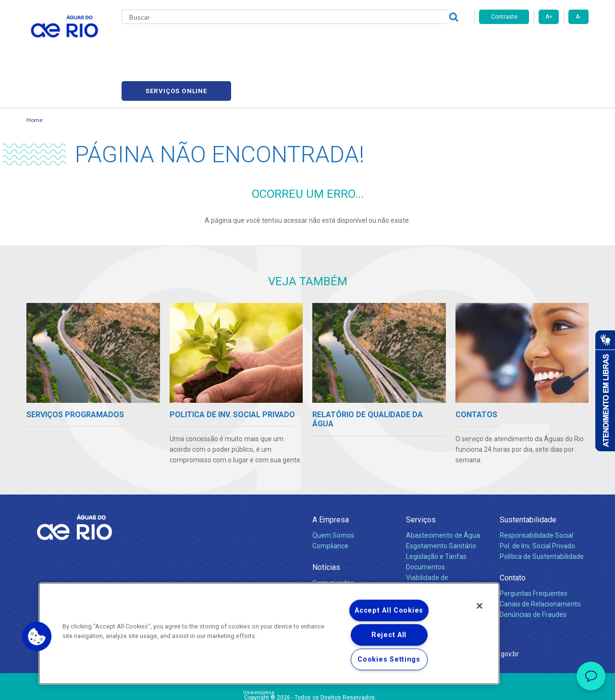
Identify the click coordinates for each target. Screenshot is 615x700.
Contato (513, 533)
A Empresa (331, 475)
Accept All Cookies (389, 610)
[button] (37, 637)
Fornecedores (364, 43)
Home (35, 75)
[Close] (480, 606)
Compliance (330, 501)
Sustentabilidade (528, 475)
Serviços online (534, 43)
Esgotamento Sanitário (441, 501)
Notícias (326, 522)
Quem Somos (333, 490)
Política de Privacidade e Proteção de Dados (307, 686)
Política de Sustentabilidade (542, 511)
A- (578, 17)
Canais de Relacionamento (540, 559)
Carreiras (319, 43)
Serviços (421, 475)
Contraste (504, 17)
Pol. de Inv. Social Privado (537, 501)
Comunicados (333, 538)
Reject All (389, 635)
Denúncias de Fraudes (533, 569)
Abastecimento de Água (443, 490)
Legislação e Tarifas (436, 511)
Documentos (425, 522)
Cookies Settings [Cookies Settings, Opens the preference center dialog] (389, 659)
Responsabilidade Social (536, 490)
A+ (549, 17)
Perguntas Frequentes (534, 548)
